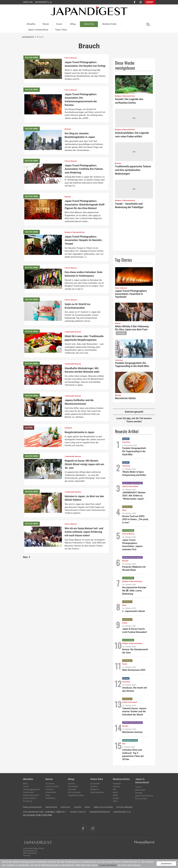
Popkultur (117, 784)
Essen (59, 24)
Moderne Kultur (109, 24)
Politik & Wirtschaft (31, 795)
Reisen (46, 24)
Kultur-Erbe (89, 24)
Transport (50, 789)
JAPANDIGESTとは (44, 2)
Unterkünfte (51, 792)
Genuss (139, 787)
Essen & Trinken (52, 786)
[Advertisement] (134, 231)
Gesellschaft (28, 792)
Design (116, 798)
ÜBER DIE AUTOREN (103, 807)
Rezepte (139, 793)
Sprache (71, 784)
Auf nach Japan (74, 792)
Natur (48, 795)
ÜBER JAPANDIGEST (32, 807)
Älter (26, 557)
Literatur (116, 786)
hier (129, 418)
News (25, 784)
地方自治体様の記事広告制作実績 (37, 815)
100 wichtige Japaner (32, 789)
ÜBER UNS (28, 2)
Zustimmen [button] (166, 864)
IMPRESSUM (51, 807)
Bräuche (94, 786)
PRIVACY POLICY (78, 812)
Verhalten (72, 789)
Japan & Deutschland (144, 796)
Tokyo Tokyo (61, 30)
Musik (115, 795)
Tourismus (50, 784)
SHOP (150, 2)
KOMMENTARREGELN (100, 812)
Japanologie (140, 790)
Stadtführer (50, 798)
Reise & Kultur (141, 798)
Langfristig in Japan (76, 795)
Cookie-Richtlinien (108, 865)
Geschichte (95, 784)
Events (26, 786)
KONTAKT (65, 807)
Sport (115, 801)
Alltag (73, 24)
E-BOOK (78, 807)
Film (115, 789)
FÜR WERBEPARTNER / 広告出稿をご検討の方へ (45, 812)
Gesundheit (73, 786)
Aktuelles (31, 24)
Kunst (115, 792)
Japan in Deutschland (38, 30)
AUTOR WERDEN (124, 807)
